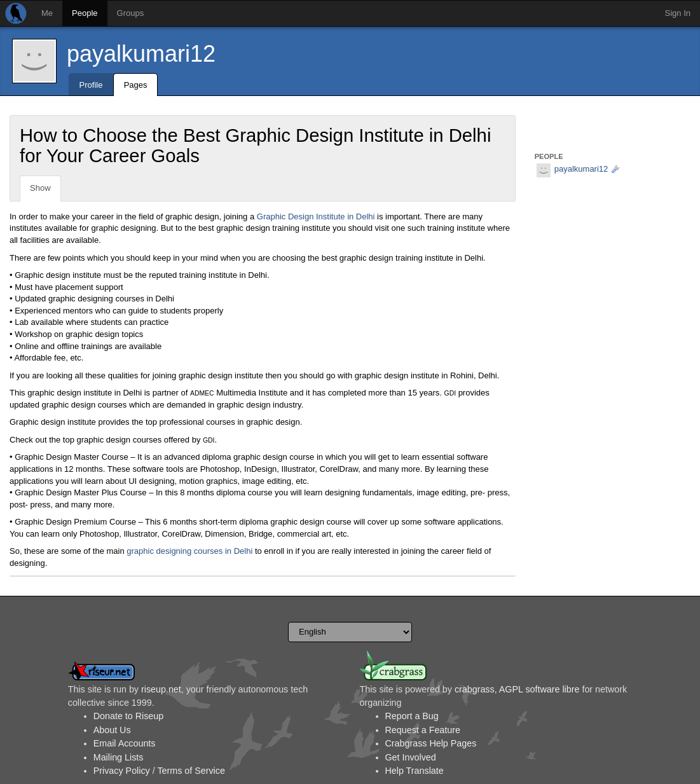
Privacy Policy (122, 771)
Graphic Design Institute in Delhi (316, 217)
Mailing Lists (119, 757)
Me (47, 13)
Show (40, 188)
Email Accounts (125, 743)
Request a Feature (423, 730)
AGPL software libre (539, 689)
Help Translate (415, 771)
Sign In (678, 13)
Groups (131, 13)
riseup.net (161, 689)
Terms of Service (191, 771)
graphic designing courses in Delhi (189, 551)
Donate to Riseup (128, 716)
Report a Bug (412, 716)
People (85, 13)
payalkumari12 (141, 54)
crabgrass (475, 689)
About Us (112, 730)
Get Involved (411, 757)
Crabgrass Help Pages (431, 743)
